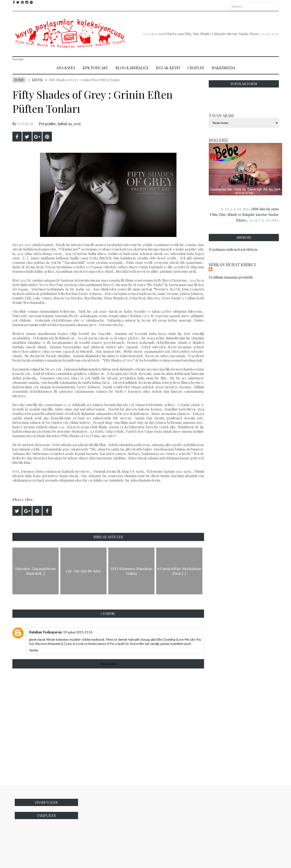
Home (19, 80)
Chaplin (196, 68)
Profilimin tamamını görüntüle (231, 277)
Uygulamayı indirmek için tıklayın (233, 249)
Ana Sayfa (66, 68)
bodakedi (25, 124)
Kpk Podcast (95, 68)
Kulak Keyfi (168, 68)
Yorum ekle (108, 664)
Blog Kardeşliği (132, 68)
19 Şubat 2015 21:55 (78, 632)
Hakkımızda (223, 68)
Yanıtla (34, 650)
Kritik (37, 80)
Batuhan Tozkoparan (45, 632)
